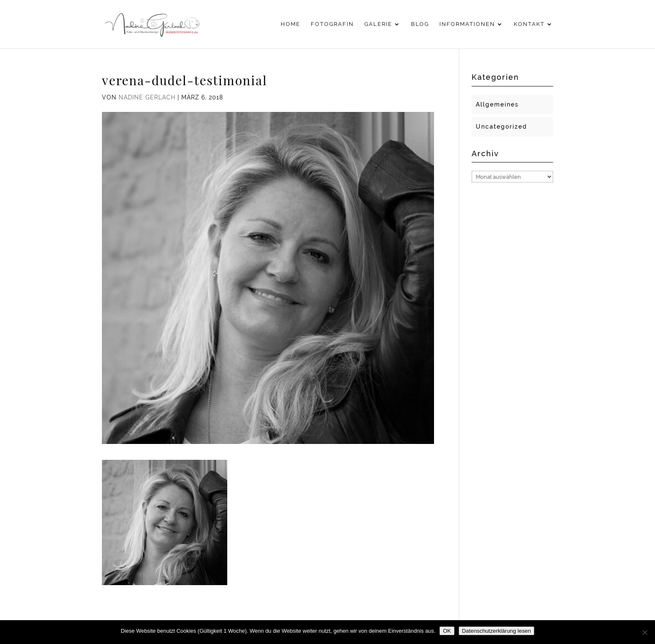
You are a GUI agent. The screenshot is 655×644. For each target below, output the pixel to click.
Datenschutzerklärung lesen (496, 631)
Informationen (467, 24)
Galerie (378, 24)
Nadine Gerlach (147, 97)
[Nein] (645, 632)
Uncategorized (501, 127)
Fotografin (332, 24)
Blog (420, 24)
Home (291, 24)
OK (447, 631)
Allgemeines (497, 104)
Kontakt (529, 24)
